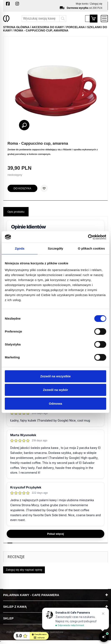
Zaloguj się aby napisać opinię (24, 570)
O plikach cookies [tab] (91, 248)
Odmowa (55, 404)
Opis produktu (16, 212)
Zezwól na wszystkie (55, 376)
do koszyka (22, 188)
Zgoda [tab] (20, 248)
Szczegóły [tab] (55, 248)
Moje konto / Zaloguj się (89, 4)
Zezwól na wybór (55, 390)
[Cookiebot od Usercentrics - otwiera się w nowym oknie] (88, 237)
